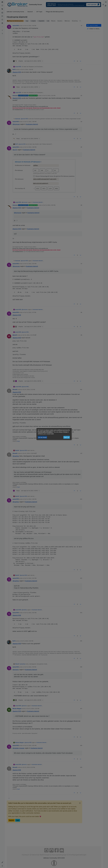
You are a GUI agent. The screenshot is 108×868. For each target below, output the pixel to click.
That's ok (67, 437)
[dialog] (54, 434)
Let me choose (42, 437)
